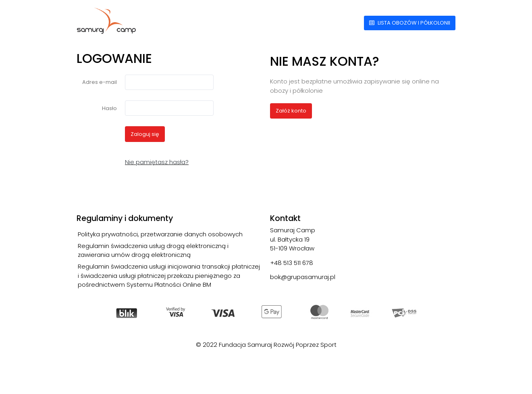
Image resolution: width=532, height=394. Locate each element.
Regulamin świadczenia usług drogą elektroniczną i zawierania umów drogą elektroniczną (153, 250)
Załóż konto (291, 111)
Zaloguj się (145, 134)
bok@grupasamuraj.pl (303, 277)
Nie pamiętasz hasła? (157, 162)
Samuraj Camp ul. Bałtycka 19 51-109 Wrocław (293, 239)
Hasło (109, 108)
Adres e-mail (100, 82)
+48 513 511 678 (292, 263)
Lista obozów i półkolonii (410, 23)
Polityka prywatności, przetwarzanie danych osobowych (160, 234)
